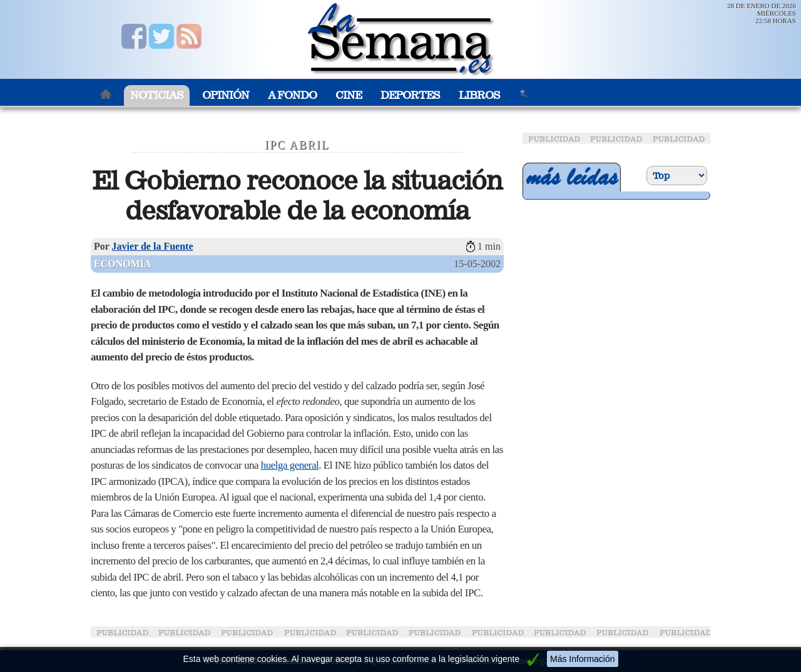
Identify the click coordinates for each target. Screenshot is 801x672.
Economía (123, 264)
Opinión (226, 95)
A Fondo (292, 95)
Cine (349, 95)
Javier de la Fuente (153, 246)
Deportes (410, 95)
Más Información (582, 659)
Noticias (157, 95)
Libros (479, 95)
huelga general (290, 465)
